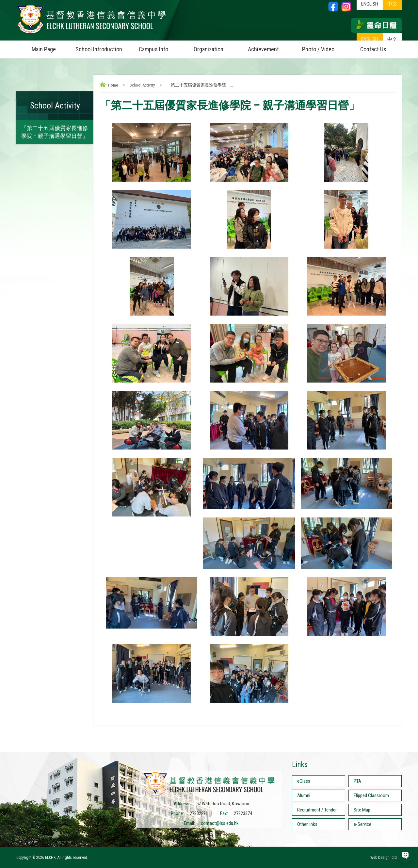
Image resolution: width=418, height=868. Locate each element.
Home (113, 85)
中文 (392, 39)
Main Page (44, 49)
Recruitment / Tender (317, 810)
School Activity (142, 85)
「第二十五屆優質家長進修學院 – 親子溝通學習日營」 (55, 132)
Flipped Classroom (371, 795)
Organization (215, 47)
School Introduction (101, 47)
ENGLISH (370, 39)
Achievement (263, 49)
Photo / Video (324, 47)
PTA (357, 781)
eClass (304, 781)
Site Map (362, 810)
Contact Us (373, 49)
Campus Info (160, 47)
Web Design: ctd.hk (386, 858)
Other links (307, 824)
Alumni (304, 795)
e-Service (362, 824)
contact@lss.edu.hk (220, 823)
